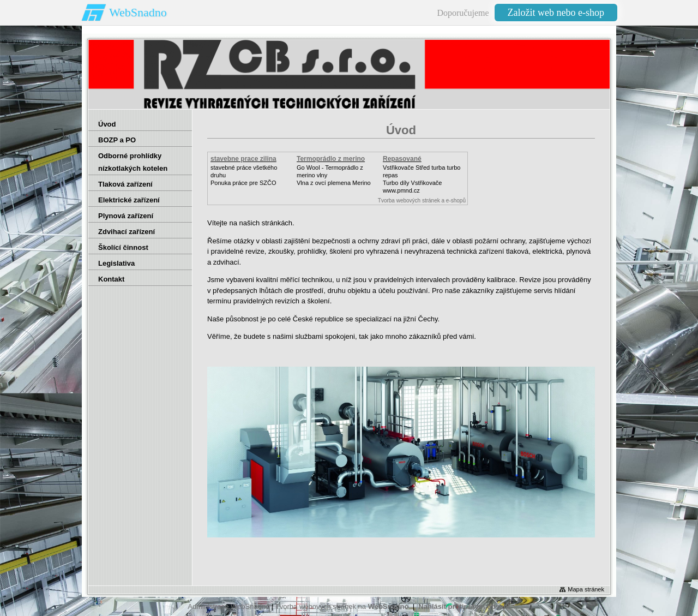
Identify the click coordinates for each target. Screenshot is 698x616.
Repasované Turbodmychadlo (409, 163)
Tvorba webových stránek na (342, 606)
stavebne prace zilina (243, 159)
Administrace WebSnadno (228, 606)
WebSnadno (138, 12)
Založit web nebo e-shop (556, 13)
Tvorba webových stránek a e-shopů (422, 201)
